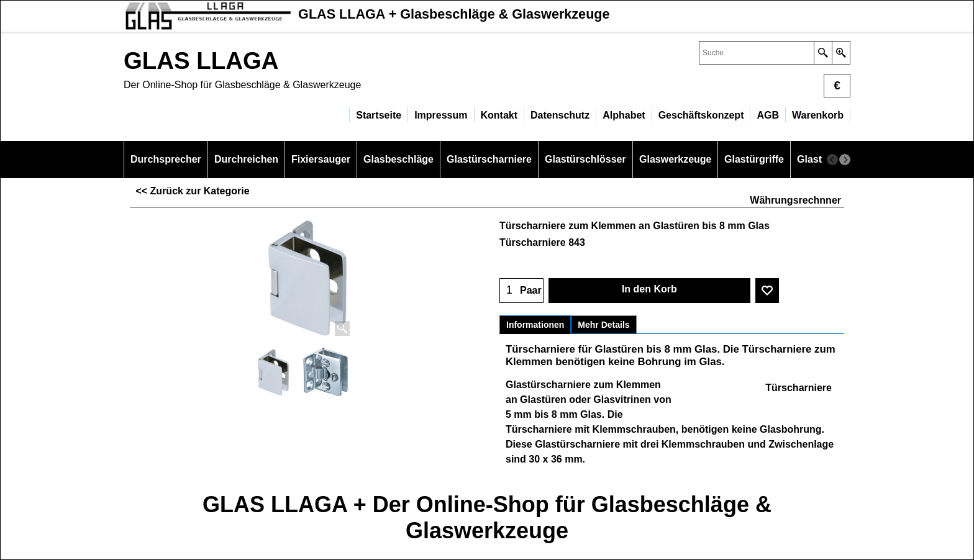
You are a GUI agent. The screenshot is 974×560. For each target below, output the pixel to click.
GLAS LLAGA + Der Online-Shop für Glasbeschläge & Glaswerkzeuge (487, 517)
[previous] (832, 160)
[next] (845, 160)
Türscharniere (799, 388)
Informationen (535, 325)
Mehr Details (603, 325)
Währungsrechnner (795, 200)
